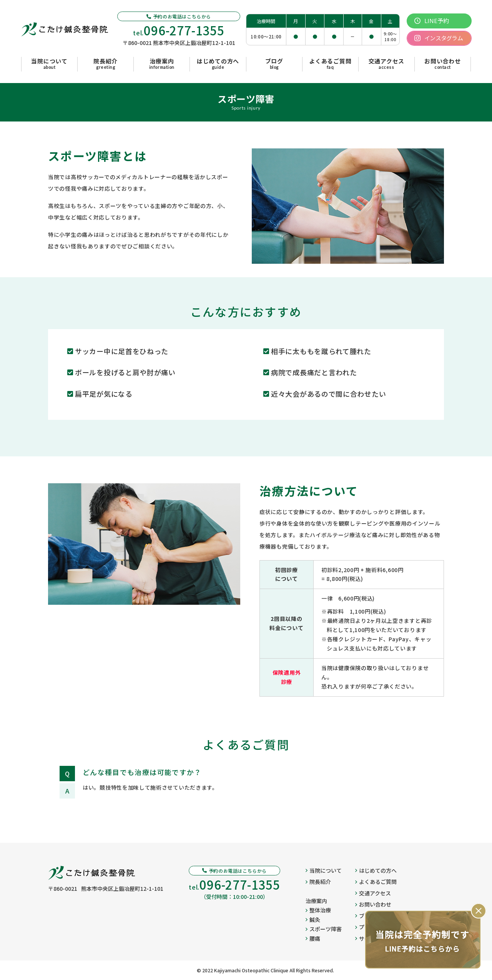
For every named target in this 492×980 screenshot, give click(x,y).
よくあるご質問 (376, 882)
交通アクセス (373, 893)
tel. (179, 30)
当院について (324, 870)
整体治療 (318, 910)
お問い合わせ (373, 904)
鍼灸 (313, 920)
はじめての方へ (376, 870)
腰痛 (313, 938)
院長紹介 (318, 882)
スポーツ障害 (324, 929)
